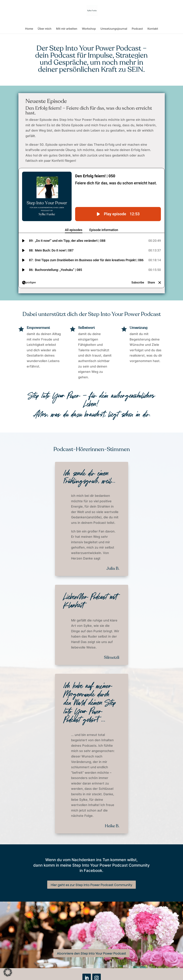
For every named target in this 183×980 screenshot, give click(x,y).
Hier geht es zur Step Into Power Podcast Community (91, 885)
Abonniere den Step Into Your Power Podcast (91, 953)
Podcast (137, 29)
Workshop (89, 29)
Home (29, 29)
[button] (8, 972)
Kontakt (153, 29)
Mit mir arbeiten (67, 29)
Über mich (45, 29)
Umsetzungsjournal (114, 29)
